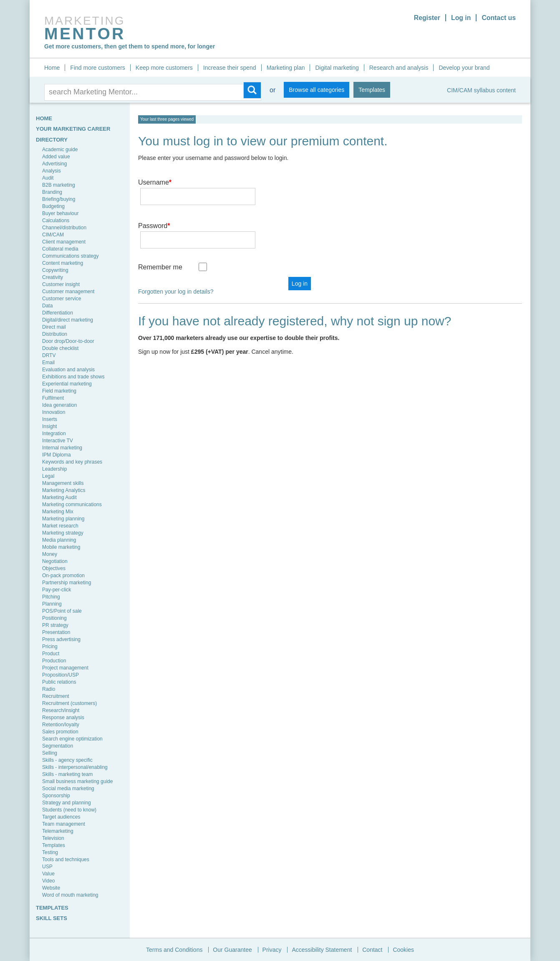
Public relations (59, 682)
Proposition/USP (61, 675)
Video (48, 881)
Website (51, 888)
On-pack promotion (63, 576)
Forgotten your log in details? (176, 267)
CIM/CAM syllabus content (481, 90)
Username (155, 182)
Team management (64, 824)
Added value (56, 157)
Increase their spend (230, 68)
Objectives (54, 568)
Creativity (53, 277)
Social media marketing (68, 789)
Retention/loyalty (61, 725)
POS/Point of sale (62, 611)
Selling (50, 753)
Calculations (56, 221)
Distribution (55, 334)
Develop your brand (464, 68)
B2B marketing (59, 185)
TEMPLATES (52, 908)
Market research (60, 526)
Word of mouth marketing (70, 895)
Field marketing (59, 391)
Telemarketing (58, 831)
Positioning (54, 618)
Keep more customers (164, 68)
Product (51, 654)
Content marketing (63, 263)
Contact (372, 950)
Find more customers (97, 68)
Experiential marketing (67, 384)
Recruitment (56, 696)
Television (53, 838)
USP (47, 867)
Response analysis (63, 718)
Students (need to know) (69, 810)
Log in (460, 18)
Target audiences (61, 817)
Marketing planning (63, 519)
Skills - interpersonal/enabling (75, 767)
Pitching (51, 597)
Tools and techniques (66, 860)
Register (426, 18)
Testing (50, 852)
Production (54, 661)
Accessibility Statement (322, 950)
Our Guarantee (232, 950)
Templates (372, 90)
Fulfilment (53, 398)
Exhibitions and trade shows (73, 377)
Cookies (403, 950)
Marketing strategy (63, 533)
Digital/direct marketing (68, 320)
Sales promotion (60, 732)
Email (48, 363)
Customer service (62, 299)
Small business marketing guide (77, 781)
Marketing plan (286, 68)
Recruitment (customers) (69, 703)
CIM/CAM (53, 235)
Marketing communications (72, 505)
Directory (52, 140)
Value (48, 874)
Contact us (498, 18)
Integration (54, 434)
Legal (48, 476)
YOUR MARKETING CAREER (73, 129)
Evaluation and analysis (68, 370)
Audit (48, 178)
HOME (44, 118)
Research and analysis (399, 68)
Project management (65, 668)
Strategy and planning (67, 803)
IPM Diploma (57, 455)
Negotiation (55, 561)
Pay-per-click (57, 590)
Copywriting (55, 270)
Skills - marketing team (67, 774)
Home (52, 68)
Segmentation (58, 746)
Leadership (54, 469)
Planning (52, 604)
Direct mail (54, 327)
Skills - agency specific (67, 760)
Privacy (272, 950)
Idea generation (59, 405)
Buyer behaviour (60, 213)
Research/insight (61, 710)
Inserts (50, 419)
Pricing (50, 647)
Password (154, 214)
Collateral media (60, 249)
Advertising (54, 164)
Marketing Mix (58, 512)
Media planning (59, 540)
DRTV (49, 355)
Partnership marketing (67, 583)
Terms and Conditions (174, 950)
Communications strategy (70, 256)
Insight (49, 426)
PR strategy (55, 625)
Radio (49, 689)
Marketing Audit (59, 497)
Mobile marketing (61, 547)
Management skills (63, 483)
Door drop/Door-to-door (68, 341)
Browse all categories (317, 90)
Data (47, 306)
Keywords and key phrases (72, 462)
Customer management (68, 292)
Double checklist (60, 348)
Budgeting (53, 206)
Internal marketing (62, 448)
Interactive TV (58, 441)
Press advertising (61, 639)
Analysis (52, 171)
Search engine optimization (72, 739)
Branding (52, 192)
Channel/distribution (64, 228)
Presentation (56, 632)
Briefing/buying (59, 199)
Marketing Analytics (64, 490)
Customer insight (61, 284)
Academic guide (60, 150)
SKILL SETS (52, 918)
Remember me (160, 243)
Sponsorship (56, 796)
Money (50, 554)
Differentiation (58, 313)
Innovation (54, 412)
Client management (64, 242)
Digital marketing (337, 68)
